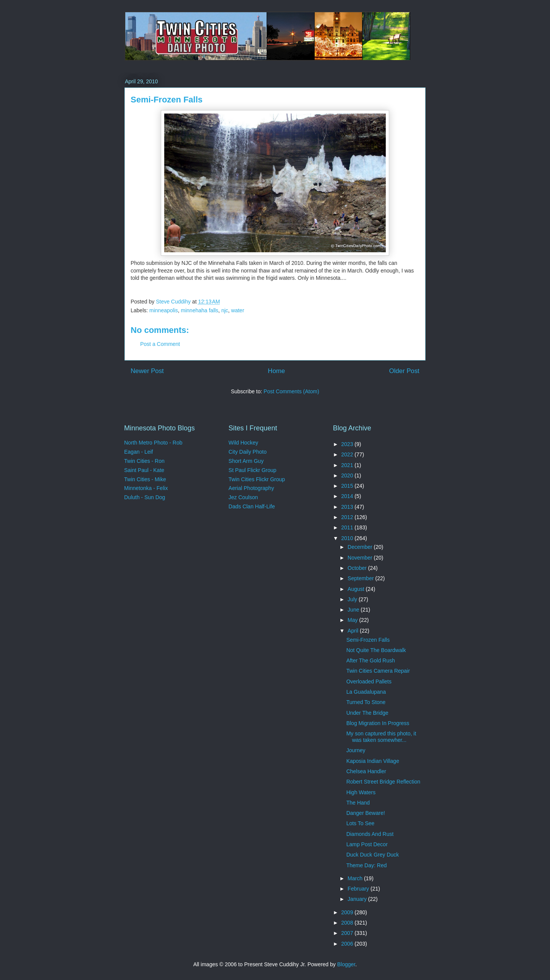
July (353, 599)
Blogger (346, 964)
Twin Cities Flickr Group (257, 479)
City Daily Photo (247, 452)
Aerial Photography (251, 488)
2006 (348, 944)
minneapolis (164, 310)
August (357, 589)
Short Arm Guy (246, 461)
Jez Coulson (243, 497)
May (353, 620)
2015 (348, 486)
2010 (348, 538)
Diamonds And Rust (370, 834)
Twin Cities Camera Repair (378, 671)
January (358, 899)
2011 (348, 527)
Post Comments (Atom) (291, 391)
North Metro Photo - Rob (153, 443)
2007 (348, 933)
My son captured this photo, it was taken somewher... (381, 737)
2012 (348, 517)
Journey (356, 750)
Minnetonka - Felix (146, 488)
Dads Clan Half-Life (252, 506)
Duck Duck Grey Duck (373, 855)
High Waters (361, 792)
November (361, 558)
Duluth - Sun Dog (145, 497)
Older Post (404, 371)
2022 (348, 454)
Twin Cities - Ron (144, 461)
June (354, 610)
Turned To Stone (366, 702)
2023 (348, 444)
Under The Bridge (367, 713)
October (358, 568)
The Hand (358, 803)
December (361, 547)
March (356, 878)
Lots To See (361, 823)
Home (276, 371)
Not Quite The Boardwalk (376, 650)
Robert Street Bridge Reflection (383, 782)
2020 (348, 475)
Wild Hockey (243, 443)
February (359, 889)
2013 (348, 507)
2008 (348, 923)
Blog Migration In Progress (378, 723)
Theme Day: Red (367, 865)
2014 (348, 496)
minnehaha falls (200, 310)
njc (225, 310)
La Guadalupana (366, 692)
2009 (348, 912)
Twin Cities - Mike (145, 479)
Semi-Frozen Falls (368, 640)
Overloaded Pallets (369, 681)
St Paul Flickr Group (252, 470)
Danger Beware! (366, 813)
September (361, 578)
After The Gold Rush (371, 660)
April (354, 631)
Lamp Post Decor (367, 844)
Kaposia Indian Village (373, 761)
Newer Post (147, 371)
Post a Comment (160, 344)
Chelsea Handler (366, 771)
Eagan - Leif (139, 452)
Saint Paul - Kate (144, 470)
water (238, 310)
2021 (348, 465)
